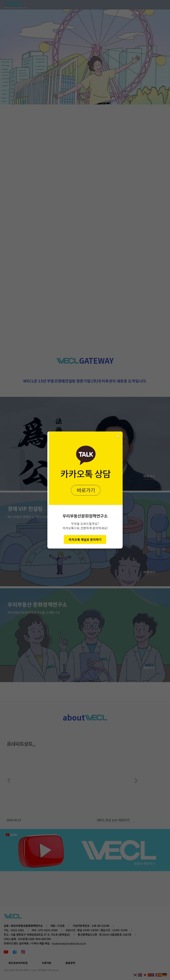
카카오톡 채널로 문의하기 (85, 539)
